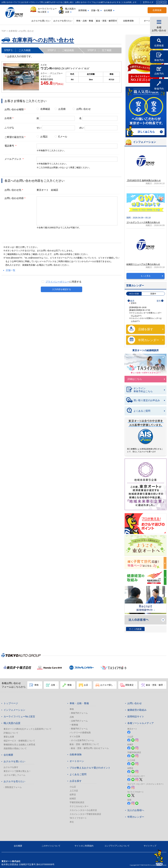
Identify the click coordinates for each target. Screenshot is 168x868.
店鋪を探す (140, 329)
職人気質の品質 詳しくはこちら (146, 112)
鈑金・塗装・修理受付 (106, 21)
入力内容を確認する (61, 290)
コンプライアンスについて (117, 846)
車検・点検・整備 (79, 703)
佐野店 (73, 795)
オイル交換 (75, 736)
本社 (72, 822)
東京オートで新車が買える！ (17, 771)
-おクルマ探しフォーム (14, 775)
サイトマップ (150, 846)
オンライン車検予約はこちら (139, 390)
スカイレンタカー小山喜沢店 (83, 810)
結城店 (73, 798)
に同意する (63, 282)
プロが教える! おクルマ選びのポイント (145, 524)
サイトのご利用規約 (84, 846)
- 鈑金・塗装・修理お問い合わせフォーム (89, 748)
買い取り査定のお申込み (143, 400)
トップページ (11, 703)
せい (39, 128)
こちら (135, 316)
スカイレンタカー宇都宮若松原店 (85, 814)
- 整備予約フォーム (79, 729)
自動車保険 (128, 21)
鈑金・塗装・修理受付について (84, 744)
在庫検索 (157, 10)
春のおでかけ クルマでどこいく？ (145, 546)
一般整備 (74, 725)
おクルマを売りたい (63, 21)
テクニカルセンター (79, 806)
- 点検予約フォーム (79, 721)
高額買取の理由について (15, 748)
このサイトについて (51, 846)
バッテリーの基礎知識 (80, 733)
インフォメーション (14, 710)
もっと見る (146, 276)
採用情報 (82, 10)
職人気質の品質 (70, 10)
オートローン (77, 761)
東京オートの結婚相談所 (145, 350)
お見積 (62, 109)
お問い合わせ (84, 109)
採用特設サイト (136, 717)
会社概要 (108, 10)
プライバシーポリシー (57, 282)
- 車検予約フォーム (79, 713)
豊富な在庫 (9, 737)
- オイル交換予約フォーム (82, 740)
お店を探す (76, 781)
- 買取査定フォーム (13, 787)
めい (82, 128)
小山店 (73, 787)
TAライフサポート (78, 818)
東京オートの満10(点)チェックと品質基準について (28, 729)
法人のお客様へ (145, 620)
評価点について (11, 733)
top (4, 31)
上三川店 (74, 791)
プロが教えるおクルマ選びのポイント (90, 768)
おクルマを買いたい (41, 21)
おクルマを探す (11, 767)
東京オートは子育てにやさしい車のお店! (145, 563)
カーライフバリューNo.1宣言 (47, 10)
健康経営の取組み (145, 577)
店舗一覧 (95, 10)
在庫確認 (45, 109)
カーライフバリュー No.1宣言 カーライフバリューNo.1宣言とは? (146, 60)
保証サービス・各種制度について (19, 741)
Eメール (63, 137)
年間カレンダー (143, 340)
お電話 (44, 137)
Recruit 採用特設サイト (145, 600)
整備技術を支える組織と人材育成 (19, 745)
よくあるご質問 (138, 411)
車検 (72, 709)
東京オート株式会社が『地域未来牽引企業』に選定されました (146, 484)
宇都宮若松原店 (77, 802)
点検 (72, 717)
